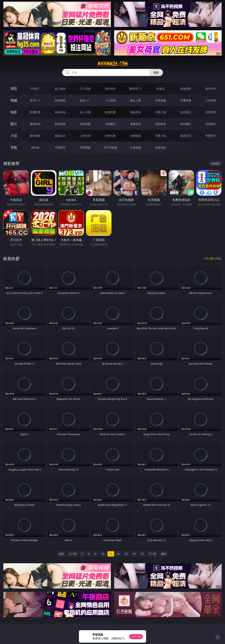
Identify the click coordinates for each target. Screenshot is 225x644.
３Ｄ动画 (110, 100)
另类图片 (211, 124)
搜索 (156, 72)
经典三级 (161, 112)
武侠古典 (110, 136)
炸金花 (161, 89)
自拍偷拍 (60, 100)
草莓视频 (85, 147)
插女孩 (35, 147)
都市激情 (35, 136)
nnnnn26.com (113, 64)
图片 (14, 124)
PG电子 (35, 89)
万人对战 (85, 89)
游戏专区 (110, 89)
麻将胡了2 (135, 89)
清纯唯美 (161, 124)
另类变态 (211, 112)
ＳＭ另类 (211, 100)
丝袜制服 (161, 100)
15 (142, 554)
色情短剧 (161, 147)
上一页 (73, 554)
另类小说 (161, 136)
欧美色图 (85, 124)
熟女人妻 (136, 100)
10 (103, 554)
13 (126, 554)
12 (118, 554)
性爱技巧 (211, 136)
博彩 (14, 89)
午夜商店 (60, 147)
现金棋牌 (186, 89)
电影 (14, 112)
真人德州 (60, 89)
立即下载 (136, 637)
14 (134, 554)
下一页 (152, 554)
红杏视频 (136, 147)
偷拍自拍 (60, 112)
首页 (61, 554)
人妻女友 (85, 136)
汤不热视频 (110, 147)
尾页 (164, 554)
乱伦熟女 (186, 112)
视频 (14, 100)
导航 (14, 147)
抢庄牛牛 (211, 89)
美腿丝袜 (136, 124)
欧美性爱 (110, 112)
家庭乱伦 (60, 136)
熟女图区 (186, 124)
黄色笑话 (186, 136)
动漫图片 (110, 124)
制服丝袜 (136, 112)
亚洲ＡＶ (35, 100)
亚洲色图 (60, 124)
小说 (14, 136)
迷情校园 (136, 136)
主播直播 (186, 100)
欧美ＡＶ (85, 100)
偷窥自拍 (35, 124)
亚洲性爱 (35, 112)
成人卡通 (85, 112)
